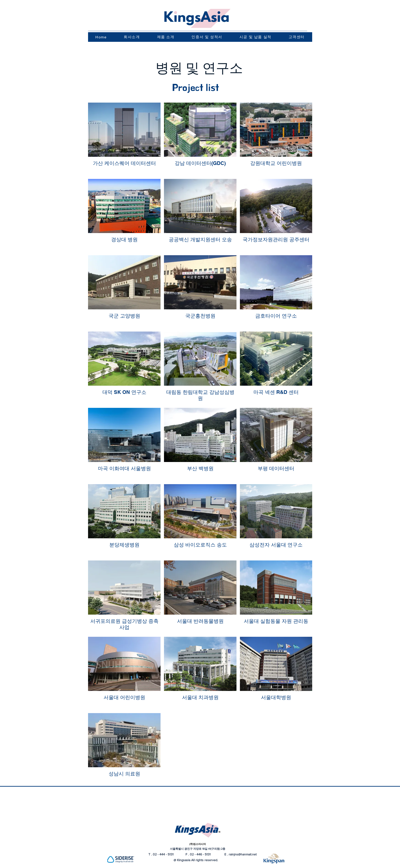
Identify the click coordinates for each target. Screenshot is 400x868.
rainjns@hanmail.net (243, 854)
